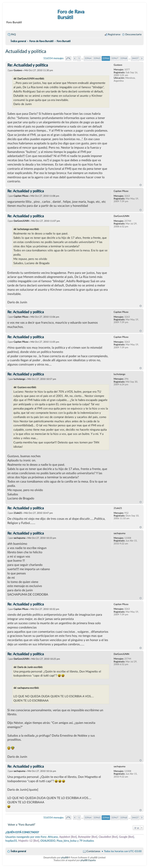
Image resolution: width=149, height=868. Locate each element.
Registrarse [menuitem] (114, 34)
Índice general (18, 851)
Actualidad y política (26, 52)
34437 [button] (135, 58)
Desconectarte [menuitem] (133, 34)
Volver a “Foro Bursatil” (22, 825)
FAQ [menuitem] (13, 34)
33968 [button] (124, 58)
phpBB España (88, 860)
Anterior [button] (75, 58)
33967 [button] (115, 58)
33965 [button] (97, 58)
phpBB (65, 858)
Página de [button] (68, 58)
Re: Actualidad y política (28, 65)
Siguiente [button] (142, 58)
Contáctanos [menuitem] (93, 851)
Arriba (141, 185)
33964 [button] (88, 58)
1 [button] (79, 58)
